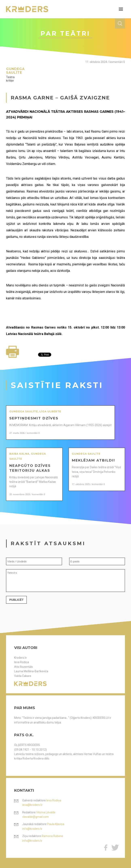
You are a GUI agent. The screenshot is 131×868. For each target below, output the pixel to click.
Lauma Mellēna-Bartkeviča (31, 671)
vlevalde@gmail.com (36, 817)
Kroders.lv (20, 658)
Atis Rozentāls (23, 667)
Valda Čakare (23, 676)
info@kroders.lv (32, 829)
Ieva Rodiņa (22, 662)
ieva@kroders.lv (32, 805)
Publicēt (16, 603)
